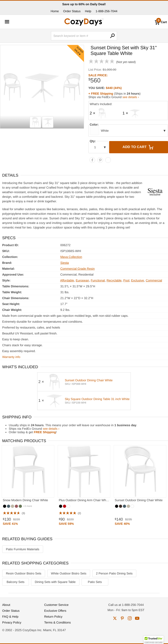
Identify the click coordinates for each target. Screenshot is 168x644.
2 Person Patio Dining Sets (114, 573)
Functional (98, 280)
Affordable (67, 280)
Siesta (65, 263)
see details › (131, 97)
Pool (126, 280)
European (82, 280)
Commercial (154, 280)
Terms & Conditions (57, 622)
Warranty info (11, 357)
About (6, 605)
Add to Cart (138, 147)
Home (55, 11)
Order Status (72, 11)
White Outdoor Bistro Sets (69, 573)
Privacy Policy (12, 622)
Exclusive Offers (55, 611)
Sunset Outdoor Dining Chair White (89, 380)
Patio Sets (95, 582)
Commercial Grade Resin (78, 269)
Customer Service (56, 605)
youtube (137, 618)
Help (88, 11)
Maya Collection (71, 257)
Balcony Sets (16, 582)
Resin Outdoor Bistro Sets (24, 573)
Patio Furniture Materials (23, 549)
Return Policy (53, 617)
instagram (130, 618)
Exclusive (137, 280)
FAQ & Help (10, 617)
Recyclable (114, 280)
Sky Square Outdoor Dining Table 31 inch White (97, 399)
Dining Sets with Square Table (55, 582)
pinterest (122, 618)
